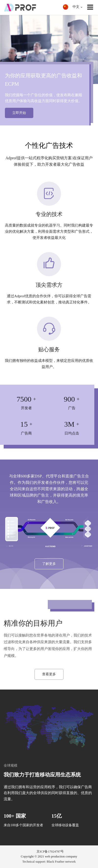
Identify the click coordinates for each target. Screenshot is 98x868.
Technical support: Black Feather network (49, 861)
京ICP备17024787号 (50, 851)
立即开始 (19, 113)
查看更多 (49, 674)
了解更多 (49, 564)
